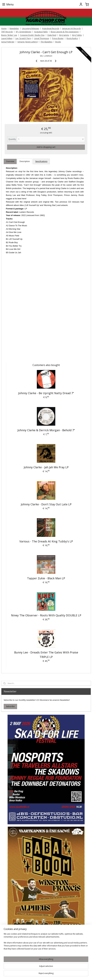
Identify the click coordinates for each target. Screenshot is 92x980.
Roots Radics (72, 38)
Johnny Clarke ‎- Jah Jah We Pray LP (46, 467)
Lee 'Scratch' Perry (23, 38)
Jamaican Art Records (71, 28)
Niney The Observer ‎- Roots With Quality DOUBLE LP (46, 615)
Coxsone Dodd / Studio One (32, 35)
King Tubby (77, 35)
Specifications (41, 161)
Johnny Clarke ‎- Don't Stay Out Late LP (46, 504)
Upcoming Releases (31, 28)
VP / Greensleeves (24, 32)
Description (25, 161)
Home (4, 28)
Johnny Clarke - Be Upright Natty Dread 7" (46, 393)
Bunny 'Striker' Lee (9, 35)
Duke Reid (52, 35)
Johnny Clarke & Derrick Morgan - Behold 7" (46, 430)
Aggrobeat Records (51, 28)
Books (58, 42)
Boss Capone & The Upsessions (65, 32)
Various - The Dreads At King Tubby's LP (46, 541)
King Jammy (64, 35)
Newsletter (14, 28)
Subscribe (10, 706)
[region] (46, 943)
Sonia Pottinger (8, 42)
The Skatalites (46, 42)
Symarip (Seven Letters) (28, 42)
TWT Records (7, 32)
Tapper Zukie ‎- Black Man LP (46, 578)
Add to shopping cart (46, 147)
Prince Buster (58, 38)
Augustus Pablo (41, 32)
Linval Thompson (42, 38)
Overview (10, 161)
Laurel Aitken (7, 38)
